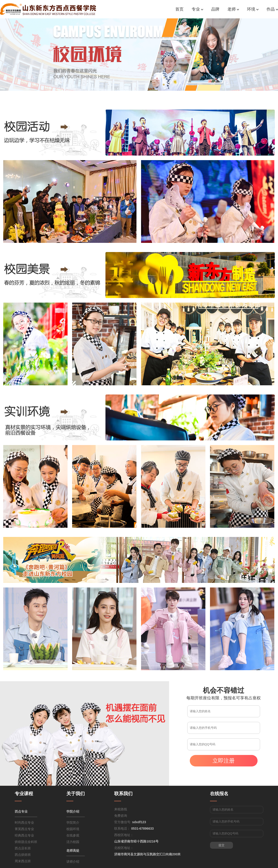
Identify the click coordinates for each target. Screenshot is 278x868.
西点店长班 (23, 848)
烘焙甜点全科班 (26, 842)
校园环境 (73, 829)
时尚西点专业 (24, 823)
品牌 (215, 9)
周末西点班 (23, 861)
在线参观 (73, 835)
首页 (179, 9)
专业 (197, 9)
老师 (233, 9)
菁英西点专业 (24, 829)
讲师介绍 (73, 862)
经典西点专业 (24, 835)
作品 (272, 9)
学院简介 (73, 823)
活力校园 (73, 842)
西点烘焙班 (23, 855)
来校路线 (121, 809)
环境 (253, 9)
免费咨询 (121, 816)
